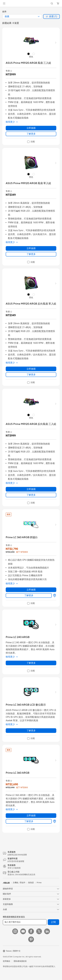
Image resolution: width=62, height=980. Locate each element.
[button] (4, 3)
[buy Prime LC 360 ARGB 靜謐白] (22, 537)
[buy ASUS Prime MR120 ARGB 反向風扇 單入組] (31, 304)
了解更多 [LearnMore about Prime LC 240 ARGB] (31, 663)
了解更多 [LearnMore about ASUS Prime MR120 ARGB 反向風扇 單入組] (31, 375)
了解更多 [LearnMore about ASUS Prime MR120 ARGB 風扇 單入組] (31, 254)
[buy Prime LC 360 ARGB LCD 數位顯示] (26, 705)
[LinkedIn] (47, 931)
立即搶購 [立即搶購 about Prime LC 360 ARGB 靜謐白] (31, 590)
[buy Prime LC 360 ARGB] (18, 773)
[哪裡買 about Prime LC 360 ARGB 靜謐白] (54, 595)
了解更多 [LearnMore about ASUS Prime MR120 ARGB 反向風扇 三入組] (31, 495)
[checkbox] (31, 142)
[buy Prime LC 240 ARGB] (18, 637)
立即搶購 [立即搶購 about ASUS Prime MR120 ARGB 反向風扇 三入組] (31, 489)
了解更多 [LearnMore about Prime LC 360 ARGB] (29, 821)
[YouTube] (23, 931)
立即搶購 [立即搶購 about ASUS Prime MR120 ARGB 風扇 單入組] (31, 248)
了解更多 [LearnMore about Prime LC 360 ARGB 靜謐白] (29, 595)
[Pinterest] (31, 939)
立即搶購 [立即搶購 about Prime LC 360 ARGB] (31, 816)
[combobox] (22, 17)
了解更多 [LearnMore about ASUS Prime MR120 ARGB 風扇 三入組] (31, 134)
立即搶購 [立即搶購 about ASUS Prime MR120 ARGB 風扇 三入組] (31, 128)
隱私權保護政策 (20, 961)
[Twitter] (39, 931)
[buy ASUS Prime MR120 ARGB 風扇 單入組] (28, 183)
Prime (39, 883)
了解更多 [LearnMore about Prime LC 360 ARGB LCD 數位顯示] (31, 731)
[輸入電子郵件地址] (25, 922)
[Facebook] (31, 931)
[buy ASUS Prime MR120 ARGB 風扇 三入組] (28, 63)
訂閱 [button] (53, 922)
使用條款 (7, 961)
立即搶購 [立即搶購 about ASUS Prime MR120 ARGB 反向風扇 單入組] (31, 369)
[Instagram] (15, 931)
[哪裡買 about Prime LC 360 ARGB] (54, 821)
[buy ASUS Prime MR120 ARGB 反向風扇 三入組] (31, 424)
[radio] (29, 54)
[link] (31, 4)
